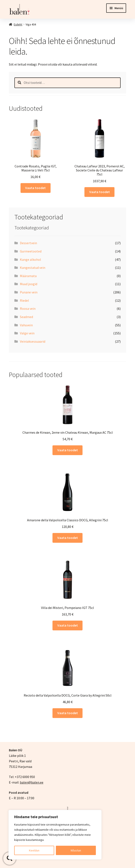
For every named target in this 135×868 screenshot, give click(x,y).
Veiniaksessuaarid (33, 341)
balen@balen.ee (32, 782)
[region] (55, 835)
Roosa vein (28, 308)
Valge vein (27, 333)
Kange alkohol (30, 259)
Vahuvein (26, 325)
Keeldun (34, 850)
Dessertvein (28, 243)
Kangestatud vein (33, 268)
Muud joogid (29, 284)
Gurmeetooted (31, 251)
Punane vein (29, 292)
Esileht (18, 24)
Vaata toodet (35, 188)
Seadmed (26, 317)
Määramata (28, 276)
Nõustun (76, 850)
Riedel (24, 300)
